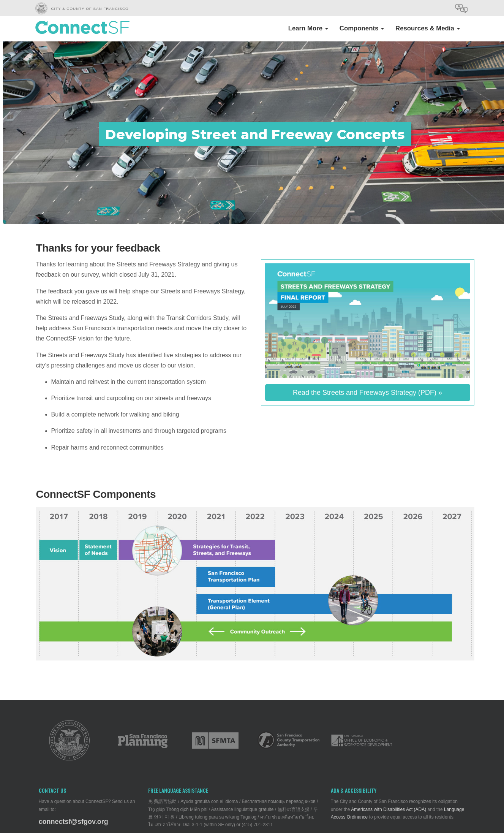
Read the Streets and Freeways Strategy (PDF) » (367, 393)
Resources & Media (427, 28)
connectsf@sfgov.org (73, 822)
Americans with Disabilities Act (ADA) (389, 809)
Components (362, 28)
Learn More (308, 28)
